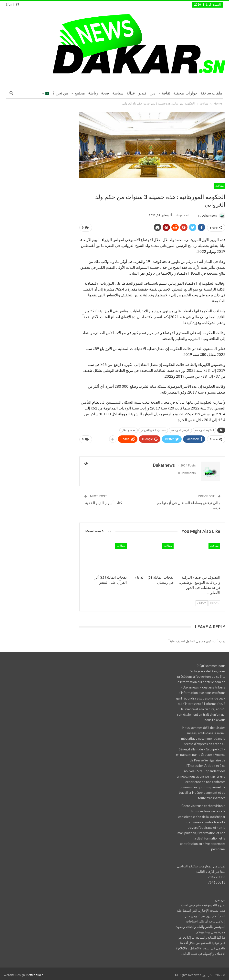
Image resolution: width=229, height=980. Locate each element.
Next (202, 601)
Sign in (13, 5)
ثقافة (166, 93)
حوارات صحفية (185, 93)
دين (152, 93)
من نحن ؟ (60, 93)
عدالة (131, 93)
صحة (105, 93)
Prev (214, 601)
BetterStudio (35, 973)
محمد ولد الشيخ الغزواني (153, 429)
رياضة (93, 93)
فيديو (142, 93)
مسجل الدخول (195, 639)
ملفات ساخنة (211, 93)
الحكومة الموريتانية (204, 429)
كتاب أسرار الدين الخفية (104, 501)
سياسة (118, 93)
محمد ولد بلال (129, 429)
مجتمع (80, 93)
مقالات (219, 186)
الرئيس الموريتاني (180, 429)
